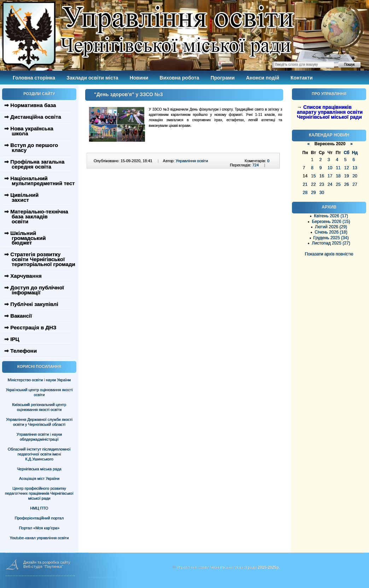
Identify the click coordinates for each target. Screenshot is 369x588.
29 (313, 193)
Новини (139, 78)
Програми (223, 78)
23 (321, 184)
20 (355, 176)
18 (338, 176)
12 (347, 168)
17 (330, 176)
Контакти (302, 78)
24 (330, 184)
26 (347, 184)
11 (338, 168)
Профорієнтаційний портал (39, 518)
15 (313, 176)
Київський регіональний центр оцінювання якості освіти (39, 407)
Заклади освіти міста (92, 78)
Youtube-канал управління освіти (39, 538)
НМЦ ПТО (39, 508)
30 (321, 193)
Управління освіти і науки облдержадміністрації (39, 437)
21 (305, 184)
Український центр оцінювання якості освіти (39, 392)
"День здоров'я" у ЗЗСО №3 (128, 94)
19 (347, 176)
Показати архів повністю (329, 254)
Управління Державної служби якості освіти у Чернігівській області (39, 422)
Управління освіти (192, 161)
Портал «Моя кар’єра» (39, 528)
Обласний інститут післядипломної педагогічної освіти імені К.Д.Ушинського (39, 454)
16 (321, 176)
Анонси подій (263, 78)
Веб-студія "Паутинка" (43, 566)
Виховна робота (180, 78)
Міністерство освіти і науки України (39, 380)
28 (305, 193)
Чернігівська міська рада (39, 469)
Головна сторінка (34, 78)
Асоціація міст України (39, 478)
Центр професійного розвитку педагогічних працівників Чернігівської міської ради (39, 493)
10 (330, 168)
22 (313, 184)
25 (338, 184)
